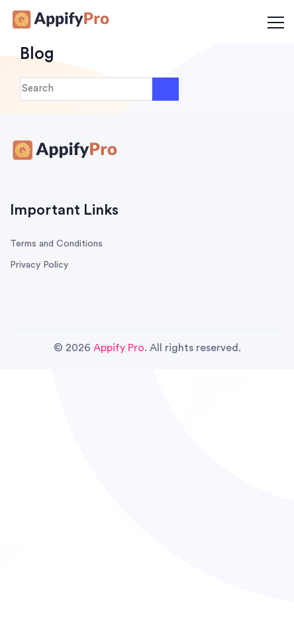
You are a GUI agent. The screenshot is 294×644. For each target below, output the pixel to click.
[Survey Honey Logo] (60, 21)
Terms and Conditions (56, 244)
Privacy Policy (39, 265)
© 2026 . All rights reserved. (147, 348)
